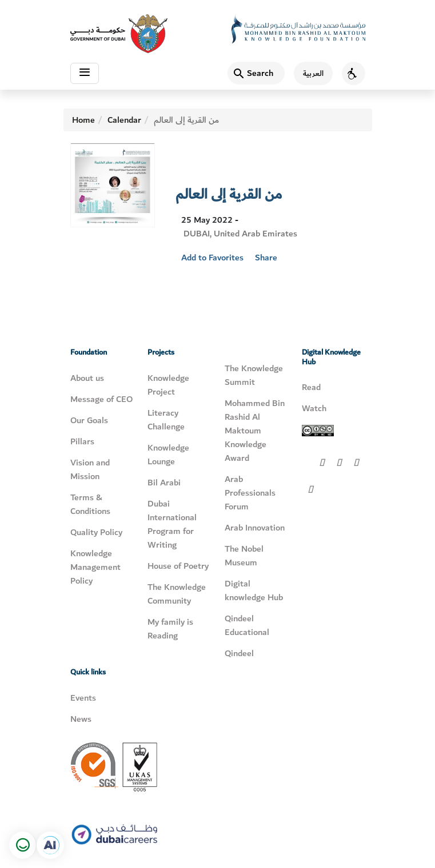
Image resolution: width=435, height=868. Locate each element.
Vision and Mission (90, 469)
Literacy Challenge (166, 420)
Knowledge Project (168, 385)
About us (87, 378)
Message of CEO (101, 399)
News (81, 719)
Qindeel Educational (247, 625)
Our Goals (89, 420)
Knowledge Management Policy (95, 567)
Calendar (124, 120)
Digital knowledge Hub (254, 590)
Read (311, 387)
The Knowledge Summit (254, 375)
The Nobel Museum (244, 556)
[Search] (256, 73)
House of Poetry (178, 566)
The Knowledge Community (177, 594)
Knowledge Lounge (168, 455)
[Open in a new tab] (50, 845)
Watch (314, 408)
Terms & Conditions (90, 504)
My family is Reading (170, 629)
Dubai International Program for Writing (172, 524)
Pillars (82, 441)
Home (83, 120)
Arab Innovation (255, 528)
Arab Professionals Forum (250, 493)
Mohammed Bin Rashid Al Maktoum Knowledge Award (255, 431)
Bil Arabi (164, 483)
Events (83, 698)
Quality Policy (96, 532)
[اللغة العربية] (309, 73)
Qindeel (239, 653)
